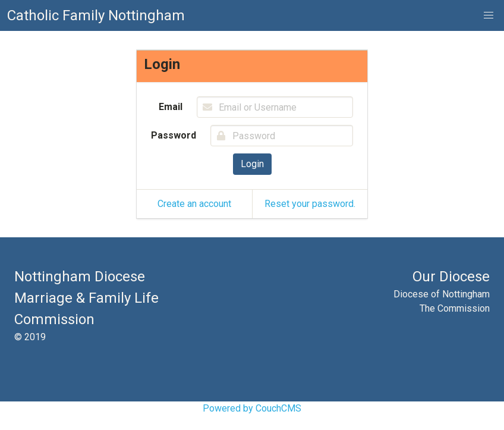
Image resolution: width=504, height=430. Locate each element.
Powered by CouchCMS (252, 408)
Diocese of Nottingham (442, 294)
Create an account (194, 204)
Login (252, 164)
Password (174, 135)
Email (171, 107)
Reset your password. (310, 204)
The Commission (455, 308)
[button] (489, 15)
